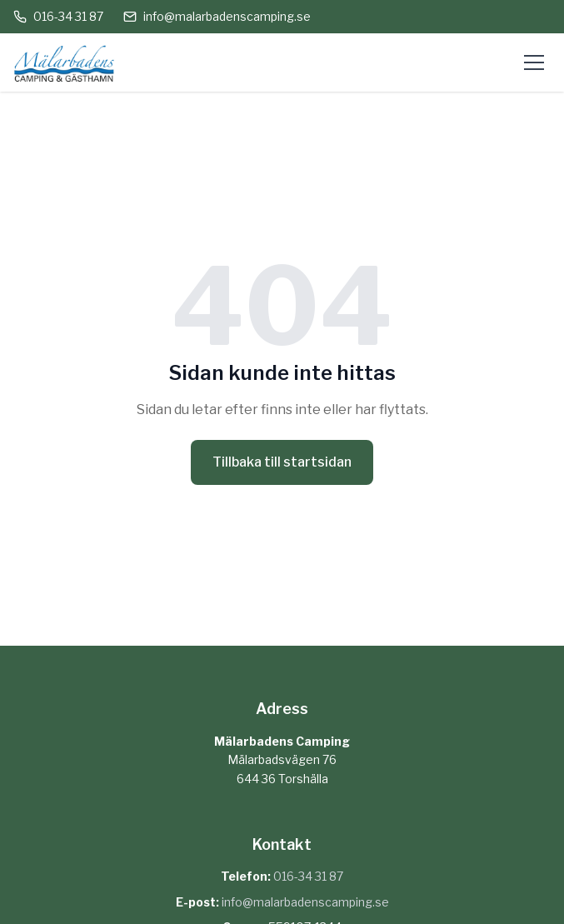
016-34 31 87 (58, 16)
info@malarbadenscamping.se (217, 16)
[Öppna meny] (534, 62)
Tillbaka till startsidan (282, 462)
